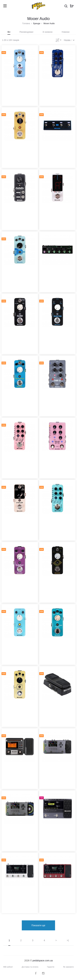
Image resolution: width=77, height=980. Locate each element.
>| (68, 941)
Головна (26, 23)
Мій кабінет (8, 968)
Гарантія (51, 968)
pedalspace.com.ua (42, 961)
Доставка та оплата (30, 968)
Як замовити (68, 968)
